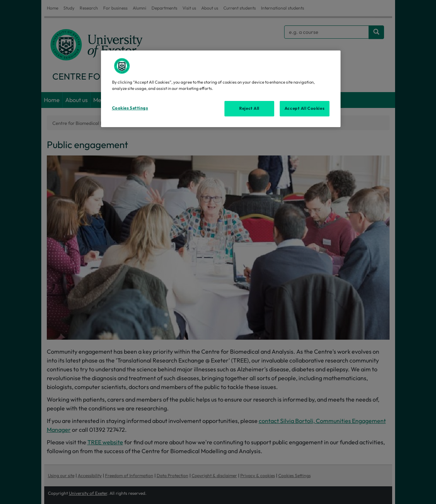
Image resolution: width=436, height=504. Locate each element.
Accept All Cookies (304, 108)
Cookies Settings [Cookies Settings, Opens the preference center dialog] (130, 108)
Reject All (249, 108)
